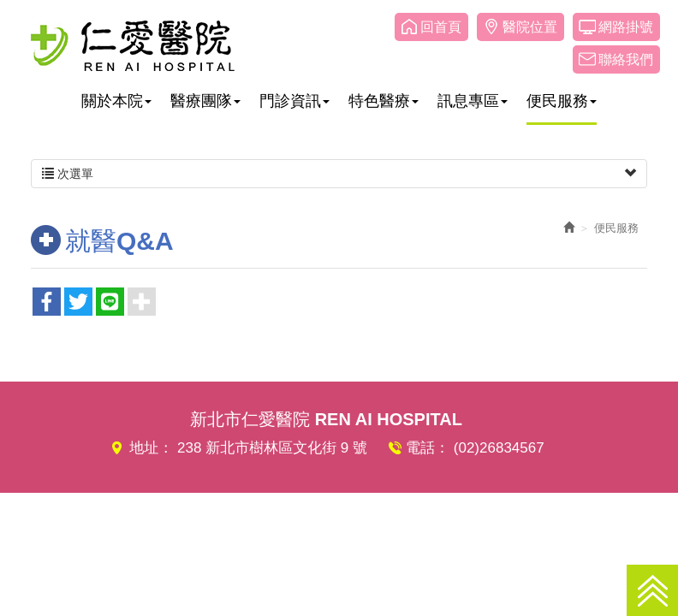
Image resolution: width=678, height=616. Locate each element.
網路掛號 (626, 27)
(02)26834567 (499, 448)
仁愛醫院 (133, 45)
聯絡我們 (626, 59)
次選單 (339, 174)
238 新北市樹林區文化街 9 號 (272, 448)
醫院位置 (530, 27)
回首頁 (441, 27)
